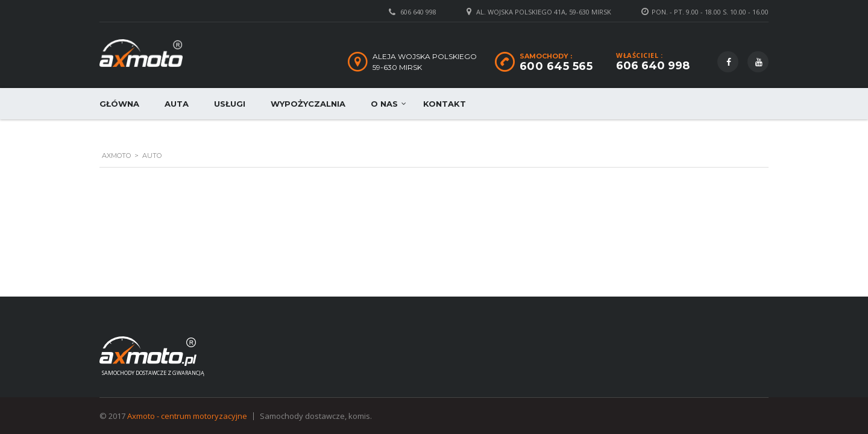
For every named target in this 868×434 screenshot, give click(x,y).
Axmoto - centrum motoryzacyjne (187, 416)
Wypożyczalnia (308, 104)
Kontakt (445, 104)
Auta (177, 104)
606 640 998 (418, 12)
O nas (384, 104)
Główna (119, 104)
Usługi (230, 104)
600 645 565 (556, 66)
